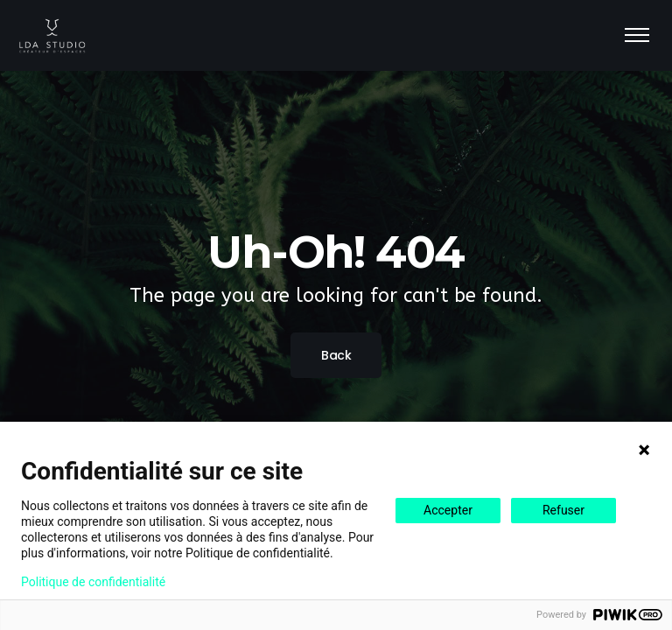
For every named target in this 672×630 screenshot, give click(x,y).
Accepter (448, 510)
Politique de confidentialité (93, 582)
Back (336, 355)
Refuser (563, 510)
